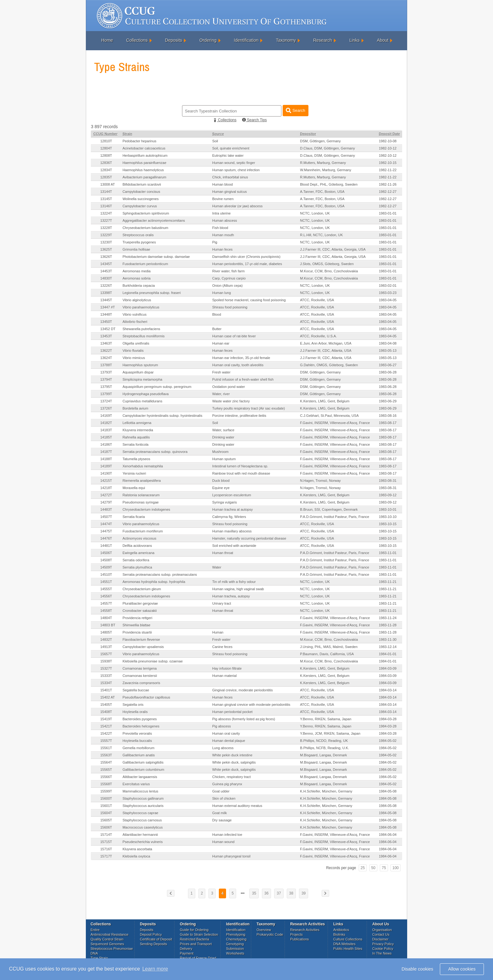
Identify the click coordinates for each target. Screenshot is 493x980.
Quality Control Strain (107, 939)
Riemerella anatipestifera (142, 481)
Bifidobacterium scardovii (142, 184)
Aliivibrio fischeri (135, 322)
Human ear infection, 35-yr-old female (241, 358)
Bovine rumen (223, 199)
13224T (106, 213)
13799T (106, 394)
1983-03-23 (388, 293)
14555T (106, 589)
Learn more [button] (155, 969)
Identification (246, 40)
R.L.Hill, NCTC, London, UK (321, 235)
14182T (106, 423)
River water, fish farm (228, 271)
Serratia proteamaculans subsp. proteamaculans (160, 574)
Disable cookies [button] (417, 969)
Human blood (222, 184)
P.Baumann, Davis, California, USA (327, 654)
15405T (106, 705)
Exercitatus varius (136, 784)
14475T (106, 531)
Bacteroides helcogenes (141, 726)
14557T (106, 603)
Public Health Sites (348, 949)
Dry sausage (222, 820)
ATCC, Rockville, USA (317, 300)
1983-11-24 (388, 618)
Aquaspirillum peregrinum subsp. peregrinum (157, 387)
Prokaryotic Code (270, 934)
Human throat (223, 553)
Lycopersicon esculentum (232, 495)
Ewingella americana (139, 553)
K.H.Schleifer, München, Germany (326, 791)
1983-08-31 (388, 481)
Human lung (222, 293)
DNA (94, 953)
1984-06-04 (388, 835)
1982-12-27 (388, 192)
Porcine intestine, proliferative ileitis (239, 416)
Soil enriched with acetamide (234, 546)
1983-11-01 (388, 553)
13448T (106, 314)
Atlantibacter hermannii (140, 835)
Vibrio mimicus (134, 358)
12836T (106, 163)
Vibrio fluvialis (133, 351)
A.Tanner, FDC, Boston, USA (322, 192)
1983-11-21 (388, 582)
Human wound (223, 842)
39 (304, 893)
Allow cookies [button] (462, 969)
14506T (106, 553)
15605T (106, 820)
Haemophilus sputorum (140, 365)
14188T (106, 459)
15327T (106, 668)
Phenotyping (236, 934)
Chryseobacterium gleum (142, 589)
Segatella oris (133, 705)
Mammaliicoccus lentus (141, 791)
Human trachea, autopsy (231, 596)
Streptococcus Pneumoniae (112, 949)
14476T (106, 538)
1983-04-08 (388, 343)
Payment (187, 953)
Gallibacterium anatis (139, 755)
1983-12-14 (388, 647)
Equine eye (221, 488)
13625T (106, 249)
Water (217, 567)
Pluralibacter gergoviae (140, 603)
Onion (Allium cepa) (227, 286)
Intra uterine (222, 213)
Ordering (208, 40)
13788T (106, 365)
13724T (106, 401)
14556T (106, 596)
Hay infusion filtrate (227, 668)
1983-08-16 (388, 416)
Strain (127, 134)
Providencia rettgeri (138, 618)
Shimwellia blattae (137, 625)
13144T (106, 192)
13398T (106, 293)
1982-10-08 (388, 141)
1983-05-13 (388, 351)
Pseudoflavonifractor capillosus (147, 697)
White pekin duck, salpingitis (234, 762)
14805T (106, 632)
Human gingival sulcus (230, 192)
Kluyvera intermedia (138, 430)
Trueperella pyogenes (139, 242)
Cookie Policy (383, 949)
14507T (106, 517)
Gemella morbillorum (138, 748)
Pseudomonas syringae (141, 502)
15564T (106, 762)
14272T (106, 495)
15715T (106, 842)
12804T (106, 148)
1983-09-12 (388, 495)
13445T (106, 300)
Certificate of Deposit (156, 939)
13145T (106, 199)
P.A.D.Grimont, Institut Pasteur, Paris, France (335, 517)
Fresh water (221, 372)
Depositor (308, 134)
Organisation (382, 930)
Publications (299, 939)
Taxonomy (286, 40)
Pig (215, 242)
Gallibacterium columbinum (144, 770)
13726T (106, 408)
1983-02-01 (388, 286)
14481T (106, 546)
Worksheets (235, 953)
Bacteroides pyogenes (140, 719)
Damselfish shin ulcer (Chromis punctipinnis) (246, 257)
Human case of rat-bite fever (234, 336)
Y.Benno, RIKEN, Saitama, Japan (326, 719)
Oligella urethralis (136, 343)
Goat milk (219, 813)
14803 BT (108, 625)
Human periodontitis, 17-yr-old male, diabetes (247, 264)
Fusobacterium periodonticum (145, 264)
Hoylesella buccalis (137, 741)
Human (218, 632)
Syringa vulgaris (224, 502)
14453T (106, 271)
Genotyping (235, 944)
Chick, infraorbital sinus (230, 177)
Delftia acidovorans (137, 546)
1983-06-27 (388, 365)
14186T (106, 444)
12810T (106, 141)
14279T (106, 502)
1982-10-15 (388, 163)
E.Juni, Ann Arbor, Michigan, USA (326, 343)
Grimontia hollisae (136, 249)
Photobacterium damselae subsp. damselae (156, 257)
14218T (106, 488)
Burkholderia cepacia (139, 286)
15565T (106, 770)
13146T (106, 206)
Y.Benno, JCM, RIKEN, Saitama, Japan (330, 733)
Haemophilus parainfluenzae (144, 163)
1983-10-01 (388, 509)
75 (384, 868)
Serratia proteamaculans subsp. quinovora (155, 452)
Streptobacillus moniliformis (144, 336)
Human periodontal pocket (232, 712)
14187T (106, 452)
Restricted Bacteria (194, 939)
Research (323, 40)
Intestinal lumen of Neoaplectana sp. (240, 466)
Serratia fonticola (136, 444)
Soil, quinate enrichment (231, 148)
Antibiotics (341, 930)
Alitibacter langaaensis (140, 777)
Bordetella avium (136, 408)
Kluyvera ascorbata (137, 849)
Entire (95, 930)
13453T (106, 336)
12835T (106, 177)
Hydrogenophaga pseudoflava (146, 394)
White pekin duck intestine (232, 755)
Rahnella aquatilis (136, 437)
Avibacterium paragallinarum (144, 177)
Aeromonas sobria (137, 278)
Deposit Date (389, 134)
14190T (106, 473)
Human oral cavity (226, 733)
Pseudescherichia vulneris (143, 842)
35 (254, 893)
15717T (106, 856)
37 (279, 893)
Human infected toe (227, 835)
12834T (106, 170)
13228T (106, 228)
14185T (106, 437)
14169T (106, 416)
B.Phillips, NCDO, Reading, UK (324, 741)
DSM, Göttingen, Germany (320, 141)
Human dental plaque (229, 741)
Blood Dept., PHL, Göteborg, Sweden (329, 184)
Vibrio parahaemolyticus (141, 307)
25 (363, 868)
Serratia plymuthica (137, 567)
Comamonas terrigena (140, 668)
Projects (296, 934)
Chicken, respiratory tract (231, 777)
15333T (106, 676)
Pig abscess (222, 726)
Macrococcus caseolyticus (143, 827)
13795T (106, 387)
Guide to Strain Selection (199, 934)
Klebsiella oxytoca (136, 856)
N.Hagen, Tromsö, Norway (320, 481)
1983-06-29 (388, 401)
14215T (106, 481)
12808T (106, 155)
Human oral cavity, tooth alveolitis (238, 365)
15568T (106, 784)
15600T (106, 798)
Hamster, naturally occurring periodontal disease (249, 538)
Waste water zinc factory (231, 401)
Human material (224, 676)
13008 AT (108, 184)
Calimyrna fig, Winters (229, 517)
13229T (106, 235)
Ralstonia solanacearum (141, 495)
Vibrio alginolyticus (137, 300)
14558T (106, 611)
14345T (106, 264)
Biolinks (339, 934)
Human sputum (224, 459)
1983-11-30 (388, 640)
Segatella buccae (136, 690)
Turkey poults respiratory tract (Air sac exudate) (249, 408)
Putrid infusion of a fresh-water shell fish (243, 379)
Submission (235, 949)
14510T (106, 574)
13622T (106, 351)
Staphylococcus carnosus (142, 820)
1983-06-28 (388, 372)
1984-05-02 (388, 741)
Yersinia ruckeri (134, 473)
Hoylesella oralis (135, 712)
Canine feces (222, 647)
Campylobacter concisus (141, 192)
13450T (106, 322)
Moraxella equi (134, 488)
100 (396, 868)
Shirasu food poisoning (230, 307)
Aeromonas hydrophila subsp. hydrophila (154, 582)
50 (373, 868)
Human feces (222, 249)
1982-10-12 (388, 148)
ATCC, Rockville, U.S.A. (318, 336)
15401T (106, 690)
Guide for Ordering (194, 930)
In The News (382, 953)
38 (291, 893)
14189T (106, 466)
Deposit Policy (151, 934)
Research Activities (305, 930)
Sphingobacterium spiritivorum (146, 213)
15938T (106, 661)
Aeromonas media (137, 271)
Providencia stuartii (137, 632)
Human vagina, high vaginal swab (238, 589)
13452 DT (108, 329)
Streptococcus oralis (138, 235)
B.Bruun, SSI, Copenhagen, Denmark (329, 509)
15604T (106, 813)
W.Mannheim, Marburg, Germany (326, 170)
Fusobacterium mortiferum (143, 531)
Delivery (186, 949)
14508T (106, 560)
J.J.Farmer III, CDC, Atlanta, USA (326, 351)
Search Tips (255, 120)
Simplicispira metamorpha (143, 379)
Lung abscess (223, 748)
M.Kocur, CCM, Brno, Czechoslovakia (329, 271)
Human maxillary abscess (232, 531)
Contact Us (381, 934)
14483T (106, 509)
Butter (217, 329)
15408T (106, 712)
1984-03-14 (388, 690)
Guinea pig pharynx (227, 784)
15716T (106, 849)
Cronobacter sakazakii (140, 611)
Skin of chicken (224, 798)
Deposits (174, 40)
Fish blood (220, 228)
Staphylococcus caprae (141, 813)
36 (266, 893)
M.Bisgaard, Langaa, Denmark (323, 755)
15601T (106, 806)
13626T (106, 257)
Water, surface (223, 430)
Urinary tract (222, 603)
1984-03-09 (388, 668)
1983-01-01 (388, 213)
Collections (137, 40)
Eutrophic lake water (228, 155)
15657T (106, 654)
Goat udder (221, 791)
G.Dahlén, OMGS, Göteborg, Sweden (329, 365)
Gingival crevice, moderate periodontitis (243, 690)
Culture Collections (348, 939)
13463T (106, 343)
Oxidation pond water (229, 387)
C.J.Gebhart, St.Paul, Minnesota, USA (329, 416)
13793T (106, 372)
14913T (106, 647)
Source (218, 134)
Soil (215, 141)
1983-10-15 (388, 524)
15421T (106, 726)
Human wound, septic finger (234, 163)
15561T (106, 748)
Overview (264, 930)
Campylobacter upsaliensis (143, 647)
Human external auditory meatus (237, 806)
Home (107, 40)
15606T (106, 827)
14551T (106, 582)
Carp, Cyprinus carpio (229, 278)
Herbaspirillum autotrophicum (145, 155)
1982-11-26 (388, 184)
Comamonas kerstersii (140, 676)
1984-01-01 (388, 654)
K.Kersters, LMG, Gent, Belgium (325, 401)
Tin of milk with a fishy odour (234, 582)
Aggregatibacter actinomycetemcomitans (154, 220)
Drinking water (223, 437)
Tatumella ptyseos (136, 459)
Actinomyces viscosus (140, 538)
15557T (106, 741)
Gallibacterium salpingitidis (143, 762)
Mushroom (220, 452)
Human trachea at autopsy (233, 509)
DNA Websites (344, 944)
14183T (106, 430)
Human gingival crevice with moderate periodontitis (251, 705)
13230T (106, 242)
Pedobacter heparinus (140, 141)
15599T (106, 791)
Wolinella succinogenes (141, 199)
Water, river (221, 394)
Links (355, 40)
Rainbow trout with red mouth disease (241, 473)
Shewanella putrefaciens (141, 329)
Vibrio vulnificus (135, 314)
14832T (106, 640)
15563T (106, 755)
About (383, 40)
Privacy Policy (383, 944)
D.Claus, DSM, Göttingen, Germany (327, 148)
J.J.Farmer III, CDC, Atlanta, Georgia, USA (333, 249)
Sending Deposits (153, 944)
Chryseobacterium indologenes (147, 509)
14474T (106, 524)
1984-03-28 (388, 719)
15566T (106, 777)
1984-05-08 (388, 791)
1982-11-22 (388, 170)
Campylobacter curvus (140, 206)
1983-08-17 (388, 423)
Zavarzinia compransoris (141, 683)
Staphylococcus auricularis (143, 806)
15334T (106, 683)
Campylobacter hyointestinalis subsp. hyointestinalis (163, 416)
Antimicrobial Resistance (109, 934)
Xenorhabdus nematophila (143, 466)
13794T (106, 379)
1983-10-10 (388, 517)
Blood (217, 314)
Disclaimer (380, 939)
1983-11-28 (388, 625)
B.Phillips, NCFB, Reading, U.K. (324, 748)
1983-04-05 (388, 300)
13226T (106, 286)
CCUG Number (105, 134)
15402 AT (108, 697)
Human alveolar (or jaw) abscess (237, 206)
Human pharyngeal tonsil (231, 856)
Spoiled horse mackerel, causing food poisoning (249, 300)
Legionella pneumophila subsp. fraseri (152, 293)
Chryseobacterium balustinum (146, 228)
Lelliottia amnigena (137, 423)
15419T (106, 719)
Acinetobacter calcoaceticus (144, 148)
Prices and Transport (196, 944)
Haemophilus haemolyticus (143, 170)
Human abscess (225, 220)
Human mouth (223, 235)
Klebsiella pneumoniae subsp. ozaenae (153, 661)
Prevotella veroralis (137, 733)
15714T (106, 835)
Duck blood (221, 481)
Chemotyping (236, 939)
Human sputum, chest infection (236, 170)
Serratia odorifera (136, 560)
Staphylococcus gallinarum (143, 798)
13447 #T (108, 307)
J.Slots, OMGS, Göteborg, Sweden (327, 264)
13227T (106, 220)
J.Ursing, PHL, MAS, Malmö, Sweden (329, 647)
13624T (106, 358)
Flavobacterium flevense (141, 640)
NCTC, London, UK (315, 213)
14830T (106, 278)
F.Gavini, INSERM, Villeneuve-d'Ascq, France (335, 423)
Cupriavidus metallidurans (143, 401)
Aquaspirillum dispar (138, 372)
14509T (106, 567)
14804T (106, 618)
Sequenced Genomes (107, 944)
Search (295, 110)
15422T (106, 733)
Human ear (221, 343)
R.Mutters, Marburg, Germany (323, 163)
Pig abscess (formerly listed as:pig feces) (244, 719)
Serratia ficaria (134, 517)
